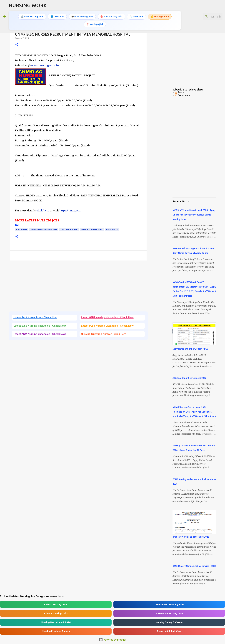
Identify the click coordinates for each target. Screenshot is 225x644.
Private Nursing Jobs (56, 613)
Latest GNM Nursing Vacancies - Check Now (107, 317)
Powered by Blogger (112, 640)
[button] (17, 45)
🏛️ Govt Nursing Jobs (32, 16)
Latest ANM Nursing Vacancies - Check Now (40, 334)
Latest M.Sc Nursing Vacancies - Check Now (107, 326)
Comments (183, 95)
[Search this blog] (206, 16)
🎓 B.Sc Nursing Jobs (82, 16)
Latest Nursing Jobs (56, 604)
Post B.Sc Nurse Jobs (92, 229)
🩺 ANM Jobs (136, 16)
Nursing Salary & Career (169, 622)
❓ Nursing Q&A (95, 24)
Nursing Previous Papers (56, 631)
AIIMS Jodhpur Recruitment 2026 (189, 378)
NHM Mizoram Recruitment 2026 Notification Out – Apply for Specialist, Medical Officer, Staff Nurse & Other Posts (194, 412)
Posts (180, 92)
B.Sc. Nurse (22, 229)
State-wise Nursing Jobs (169, 613)
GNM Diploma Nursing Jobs (44, 229)
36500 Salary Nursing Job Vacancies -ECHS (194, 566)
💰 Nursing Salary (160, 16)
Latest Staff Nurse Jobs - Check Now (35, 317)
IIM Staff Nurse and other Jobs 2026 (191, 537)
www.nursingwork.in (45, 65)
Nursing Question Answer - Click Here (104, 334)
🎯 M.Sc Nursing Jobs (111, 16)
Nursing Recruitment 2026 (56, 622)
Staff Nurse (112, 229)
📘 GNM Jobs (57, 16)
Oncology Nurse (69, 229)
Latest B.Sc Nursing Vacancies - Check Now (40, 326)
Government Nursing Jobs (169, 604)
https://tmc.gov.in (70, 210)
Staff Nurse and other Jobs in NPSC (190, 349)
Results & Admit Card (169, 631)
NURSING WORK (28, 5)
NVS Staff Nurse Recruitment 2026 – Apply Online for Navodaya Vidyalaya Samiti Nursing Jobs (194, 215)
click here (43, 210)
